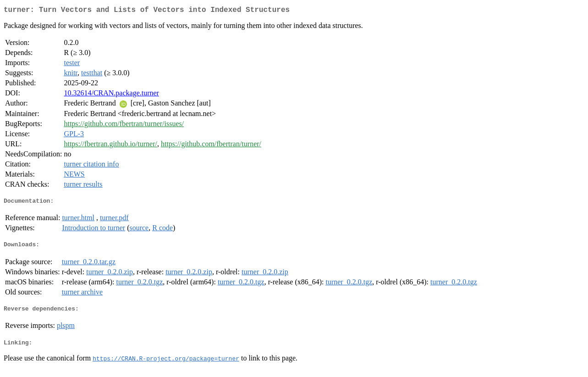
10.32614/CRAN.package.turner (111, 95)
